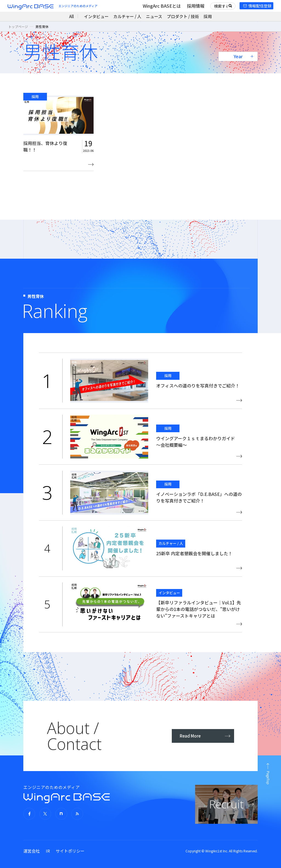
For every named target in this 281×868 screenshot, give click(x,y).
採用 (208, 16)
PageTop (268, 778)
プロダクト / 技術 (183, 16)
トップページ (18, 26)
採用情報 (196, 6)
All (71, 16)
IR (48, 851)
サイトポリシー (70, 851)
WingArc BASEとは (162, 6)
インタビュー (96, 16)
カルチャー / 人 (127, 16)
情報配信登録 (260, 6)
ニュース (154, 16)
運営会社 (32, 851)
